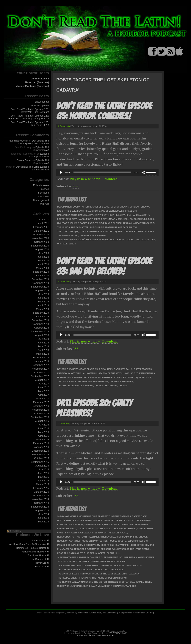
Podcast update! (40, 105)
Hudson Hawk (65, 377)
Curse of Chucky (140, 207)
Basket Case (139, 516)
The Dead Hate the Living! (108, 570)
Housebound (116, 541)
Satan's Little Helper (82, 553)
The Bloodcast (40, 559)
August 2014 (42, 510)
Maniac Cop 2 (65, 545)
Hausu (124, 533)
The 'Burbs (64, 227)
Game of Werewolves (111, 211)
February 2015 (41, 488)
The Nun (123, 386)
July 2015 (44, 469)
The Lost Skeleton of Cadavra (136, 231)
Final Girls (91, 211)
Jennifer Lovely (40, 79)
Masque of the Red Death (93, 219)
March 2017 (42, 399)
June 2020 (43, 257)
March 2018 (42, 354)
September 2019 (40, 287)
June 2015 (43, 473)
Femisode (44, 193)
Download (110, 179)
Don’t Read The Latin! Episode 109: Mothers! (34, 142)
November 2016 (40, 410)
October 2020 (42, 242)
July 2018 (44, 339)
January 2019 (42, 316)
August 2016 (42, 421)
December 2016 (40, 406)
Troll (148, 582)
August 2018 (42, 335)
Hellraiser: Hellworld (102, 537)
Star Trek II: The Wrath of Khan (94, 561)
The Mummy (111, 386)
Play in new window (85, 179)
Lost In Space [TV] (67, 219)
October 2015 (42, 458)
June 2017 (43, 387)
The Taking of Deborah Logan (109, 578)
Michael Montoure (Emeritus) (32, 86)
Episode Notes (41, 185)
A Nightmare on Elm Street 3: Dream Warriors (104, 516)
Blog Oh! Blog (147, 613)
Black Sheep (84, 520)
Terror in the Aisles (112, 566)
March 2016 (42, 440)
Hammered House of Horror (32, 548)
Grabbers (131, 211)
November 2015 (40, 454)
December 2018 (40, 320)
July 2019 (44, 294)
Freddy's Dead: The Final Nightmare (115, 529)
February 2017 (41, 402)
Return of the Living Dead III (134, 549)
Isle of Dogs (81, 377)
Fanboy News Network (35, 552)
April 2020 (43, 264)
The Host (97, 574)
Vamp (94, 586)
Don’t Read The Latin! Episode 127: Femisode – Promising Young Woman (29, 117)
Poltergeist (77, 549)
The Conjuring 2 (67, 381)
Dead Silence (112, 524)
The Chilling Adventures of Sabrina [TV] (113, 227)
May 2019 (44, 302)
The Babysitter (80, 227)
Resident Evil (108, 549)
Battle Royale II (67, 520)
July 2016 (44, 425)
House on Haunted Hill (94, 541)
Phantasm (63, 549)
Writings (44, 204)
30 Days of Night (66, 516)
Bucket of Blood (100, 207)
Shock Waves (40, 540)
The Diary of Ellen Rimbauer (74, 574)
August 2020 (42, 249)
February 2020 (41, 272)
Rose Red (63, 553)
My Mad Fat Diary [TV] (126, 377)
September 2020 (40, 246)
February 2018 (41, 358)
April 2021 (43, 223)
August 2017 (42, 380)
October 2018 (42, 328)
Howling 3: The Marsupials (139, 373)
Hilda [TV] (120, 215)
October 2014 (42, 503)
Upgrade (62, 244)
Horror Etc (42, 563)
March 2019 (42, 309)
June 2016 (43, 428)
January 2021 (42, 231)
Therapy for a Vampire (92, 235)
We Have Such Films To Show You (29, 544)
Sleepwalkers (110, 557)
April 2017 (43, 395)
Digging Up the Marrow (134, 524)
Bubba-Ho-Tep (81, 207)
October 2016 (42, 413)
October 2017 (42, 372)
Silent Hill (113, 553)
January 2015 (42, 492)
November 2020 (40, 238)
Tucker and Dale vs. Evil (141, 240)
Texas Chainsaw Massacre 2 (139, 223)
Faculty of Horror (38, 555)
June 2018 (43, 343)
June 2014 (43, 518)
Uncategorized (41, 200)
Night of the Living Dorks (72, 223)
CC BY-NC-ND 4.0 (118, 633)
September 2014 (40, 507)
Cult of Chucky (120, 207)
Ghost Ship (74, 373)
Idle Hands (133, 215)
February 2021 (41, 227)
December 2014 (40, 495)
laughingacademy (18, 141)
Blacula (97, 520)
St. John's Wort (66, 561)
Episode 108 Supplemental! (41, 149)
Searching (145, 377)
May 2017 (44, 391)
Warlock (131, 586)
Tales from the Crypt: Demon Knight (78, 566)
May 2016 (44, 432)
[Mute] (143, 172)
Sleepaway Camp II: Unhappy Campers (79, 557)
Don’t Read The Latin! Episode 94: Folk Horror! (32, 168)
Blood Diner (64, 207)
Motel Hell (122, 219)
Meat (112, 219)
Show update (42, 102)
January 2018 (42, 361)
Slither (117, 223)
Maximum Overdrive (101, 377)
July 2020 (44, 253)
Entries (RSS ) (84, 635)
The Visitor (100, 582)
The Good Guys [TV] (68, 231)
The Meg (99, 386)
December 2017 (40, 365)
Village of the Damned (111, 586)
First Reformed (143, 369)
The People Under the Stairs (74, 578)
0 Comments (64, 126)
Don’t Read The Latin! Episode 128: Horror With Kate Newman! (30, 111)
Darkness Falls (123, 369)
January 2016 (42, 447)
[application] (107, 172)
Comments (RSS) (115, 613)
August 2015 (42, 466)
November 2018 (40, 324)
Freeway (62, 373)
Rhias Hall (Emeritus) (37, 82)
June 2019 (43, 298)
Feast (80, 211)
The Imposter (101, 381)
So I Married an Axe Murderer (137, 557)
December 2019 (40, 279)
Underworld (65, 586)
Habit (74, 533)
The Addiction (134, 566)
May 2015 (44, 477)
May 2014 (44, 522)
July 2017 (44, 384)
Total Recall (136, 582)
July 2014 (44, 514)
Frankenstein (85, 529)
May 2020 (44, 261)
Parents (93, 223)
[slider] (102, 172)
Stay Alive (120, 561)
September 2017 (40, 376)
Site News (43, 196)
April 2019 (43, 305)
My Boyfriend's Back (142, 219)
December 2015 (40, 451)
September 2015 (40, 462)
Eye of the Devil (67, 211)
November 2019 (40, 283)
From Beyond (145, 529)
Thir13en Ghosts (118, 582)
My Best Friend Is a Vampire (113, 545)
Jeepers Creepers (137, 541)
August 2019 (42, 290)
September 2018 (40, 331)
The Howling (84, 381)
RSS (76, 186)
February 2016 (41, 443)
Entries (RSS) (96, 613)
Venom (72, 244)
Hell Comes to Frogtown (72, 537)
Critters (78, 524)
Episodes (44, 189)
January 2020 (42, 275)
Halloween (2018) (67, 215)
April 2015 (43, 481)
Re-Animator (92, 549)
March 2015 (42, 484)
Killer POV (42, 567)
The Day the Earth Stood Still (75, 570)
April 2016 (43, 436)
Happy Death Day (104, 215)
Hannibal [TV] (86, 215)
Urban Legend (82, 586)
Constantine (65, 524)
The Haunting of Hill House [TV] (98, 231)
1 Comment (64, 423)
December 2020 (40, 234)
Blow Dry (109, 520)
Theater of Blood (68, 235)
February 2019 (41, 313)
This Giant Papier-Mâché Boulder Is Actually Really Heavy (91, 240)
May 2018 (44, 346)
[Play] (61, 172)
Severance (105, 223)
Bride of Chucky (125, 520)
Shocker (100, 553)
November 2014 (40, 499)
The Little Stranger (121, 381)
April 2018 (43, 350)
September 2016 (40, 417)
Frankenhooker (67, 529)
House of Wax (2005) (68, 541)
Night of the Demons (142, 545)
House (144, 537)
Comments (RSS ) (105, 635)
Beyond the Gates (68, 369)
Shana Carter (24, 160)
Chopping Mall (144, 520)
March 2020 (42, 268)
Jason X (145, 215)
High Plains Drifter (128, 537)
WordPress (83, 613)
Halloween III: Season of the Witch (102, 373)
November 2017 (40, 369)
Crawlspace (86, 369)
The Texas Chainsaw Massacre (75, 582)
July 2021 (44, 220)
